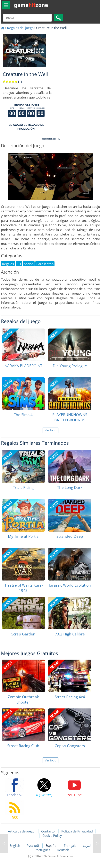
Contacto (48, 831)
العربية (87, 846)
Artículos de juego (21, 831)
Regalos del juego (20, 28)
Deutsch (63, 850)
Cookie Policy (52, 836)
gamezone (31, 5)
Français (70, 846)
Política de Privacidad (77, 831)
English (15, 846)
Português (43, 850)
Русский (33, 846)
